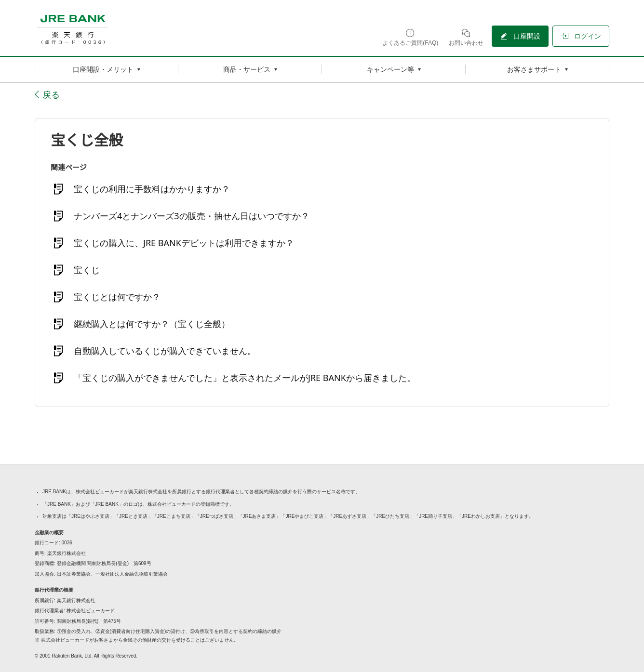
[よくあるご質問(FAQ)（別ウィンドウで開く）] (410, 37)
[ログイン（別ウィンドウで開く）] (581, 36)
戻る (51, 94)
